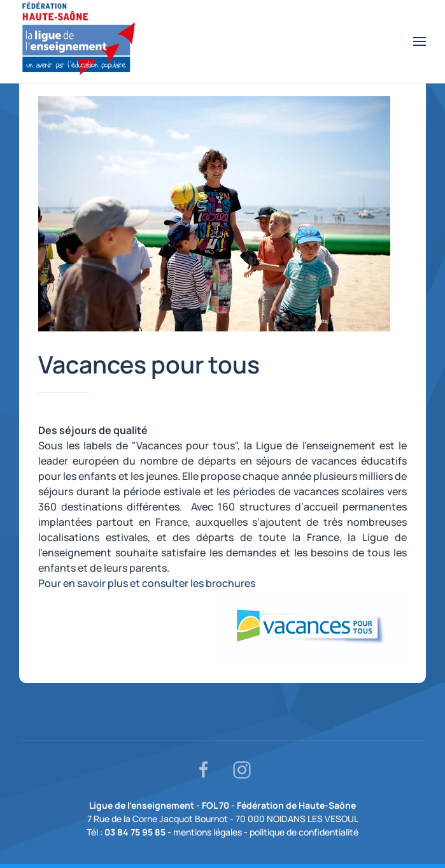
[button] (420, 41)
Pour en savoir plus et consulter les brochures (147, 583)
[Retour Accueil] (79, 41)
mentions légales (208, 832)
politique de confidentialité (304, 832)
